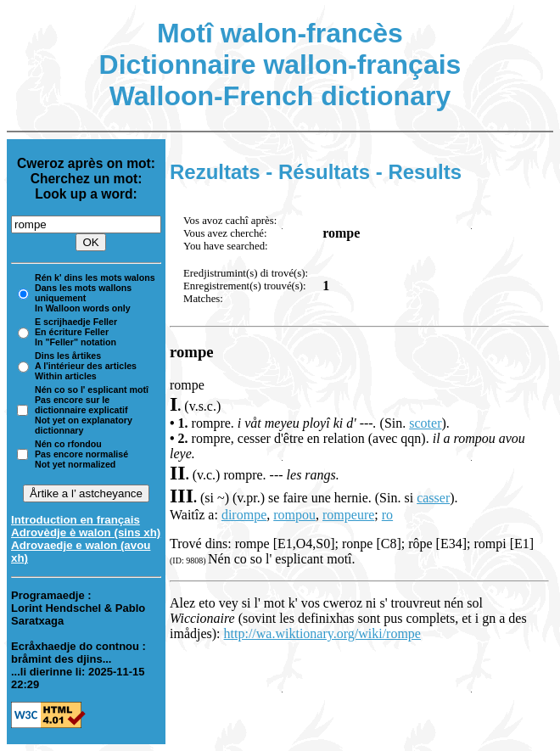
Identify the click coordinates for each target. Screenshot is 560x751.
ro (387, 515)
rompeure (348, 515)
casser (433, 498)
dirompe (244, 515)
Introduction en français (76, 520)
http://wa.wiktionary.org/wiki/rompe (322, 633)
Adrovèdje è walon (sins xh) (86, 532)
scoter (425, 423)
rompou (294, 515)
